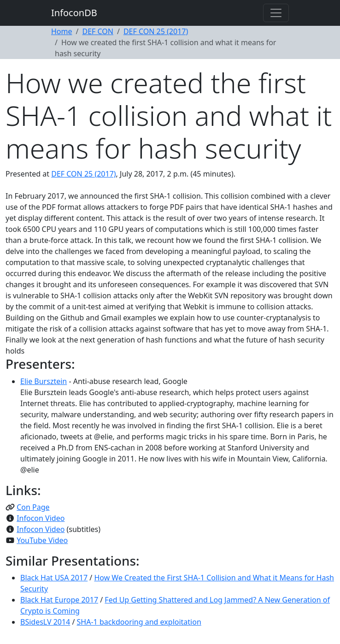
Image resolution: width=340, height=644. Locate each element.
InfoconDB (74, 13)
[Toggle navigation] (276, 13)
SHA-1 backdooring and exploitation (139, 622)
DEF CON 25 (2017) (156, 31)
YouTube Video (42, 540)
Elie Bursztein (44, 381)
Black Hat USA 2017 (54, 578)
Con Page (33, 507)
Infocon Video (41, 518)
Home (62, 31)
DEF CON (98, 31)
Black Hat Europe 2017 (59, 600)
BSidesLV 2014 (45, 622)
